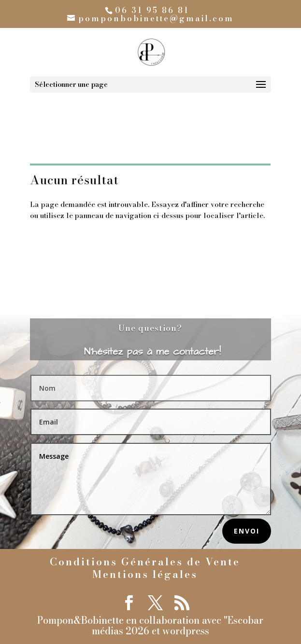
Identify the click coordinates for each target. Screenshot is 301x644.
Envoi (247, 531)
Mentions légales (145, 574)
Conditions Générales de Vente (145, 562)
